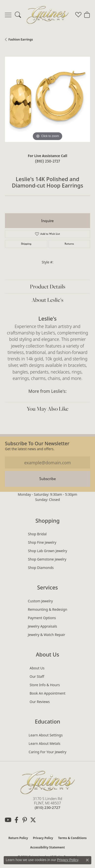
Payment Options (42, 618)
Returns (69, 244)
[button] (18, 15)
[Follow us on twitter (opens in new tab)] (33, 820)
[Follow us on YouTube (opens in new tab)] (8, 820)
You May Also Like (47, 409)
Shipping (26, 244)
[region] (47, 99)
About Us (37, 668)
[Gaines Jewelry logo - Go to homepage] (47, 15)
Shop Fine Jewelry (42, 542)
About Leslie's (47, 300)
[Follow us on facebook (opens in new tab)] (16, 820)
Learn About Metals (44, 743)
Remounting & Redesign (48, 609)
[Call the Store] (48, 807)
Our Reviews (40, 702)
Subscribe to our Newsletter (37, 443)
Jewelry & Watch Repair (47, 635)
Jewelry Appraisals (43, 626)
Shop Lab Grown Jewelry (47, 551)
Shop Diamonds (41, 568)
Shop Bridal (37, 534)
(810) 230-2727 (47, 161)
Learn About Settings (46, 735)
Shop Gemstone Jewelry (47, 559)
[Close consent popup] (87, 860)
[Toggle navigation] (8, 15)
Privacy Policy (43, 838)
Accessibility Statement (47, 847)
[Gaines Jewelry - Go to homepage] (48, 782)
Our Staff (37, 676)
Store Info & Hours (45, 685)
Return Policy (18, 838)
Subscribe (47, 479)
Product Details (48, 286)
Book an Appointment (47, 693)
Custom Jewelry (40, 601)
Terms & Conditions (72, 838)
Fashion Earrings (21, 39)
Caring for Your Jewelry (47, 752)
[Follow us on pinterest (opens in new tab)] (25, 820)
